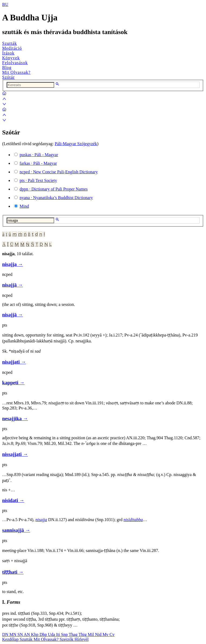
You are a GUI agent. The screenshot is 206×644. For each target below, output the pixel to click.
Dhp (44, 634)
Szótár (8, 77)
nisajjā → (12, 285)
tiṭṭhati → (13, 572)
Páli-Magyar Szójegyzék (76, 144)
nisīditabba (133, 520)
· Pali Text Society (38, 180)
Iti (58, 634)
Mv (106, 634)
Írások (8, 53)
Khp (35, 634)
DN (6, 634)
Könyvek (11, 58)
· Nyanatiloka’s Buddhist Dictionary (56, 198)
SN (21, 634)
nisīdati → (13, 500)
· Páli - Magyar (39, 155)
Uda (52, 634)
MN (13, 634)
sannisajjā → (16, 530)
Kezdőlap (11, 639)
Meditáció (12, 48)
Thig (83, 634)
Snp (65, 634)
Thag (74, 634)
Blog (7, 67)
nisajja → (12, 264)
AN (27, 634)
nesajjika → (15, 418)
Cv (112, 634)
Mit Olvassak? (16, 72)
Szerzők (67, 639)
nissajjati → (15, 454)
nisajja (41, 520)
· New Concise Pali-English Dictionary (59, 172)
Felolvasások (15, 63)
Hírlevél (82, 639)
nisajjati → (14, 362)
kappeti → (13, 383)
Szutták (10, 43)
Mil (91, 634)
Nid (99, 634)
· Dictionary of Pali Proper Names (54, 189)
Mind (24, 206)
